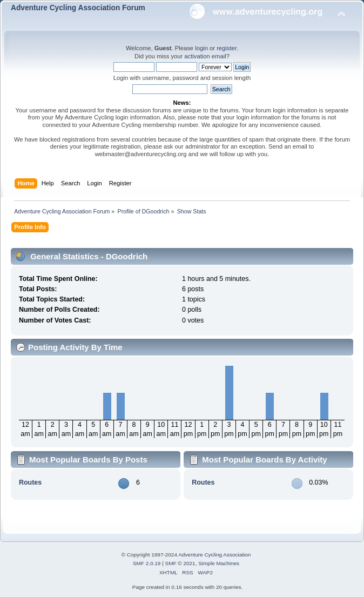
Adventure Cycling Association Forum (78, 8)
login (201, 48)
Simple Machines (219, 563)
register (227, 48)
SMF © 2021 (180, 563)
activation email (205, 56)
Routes (30, 482)
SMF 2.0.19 (147, 563)
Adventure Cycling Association (214, 555)
